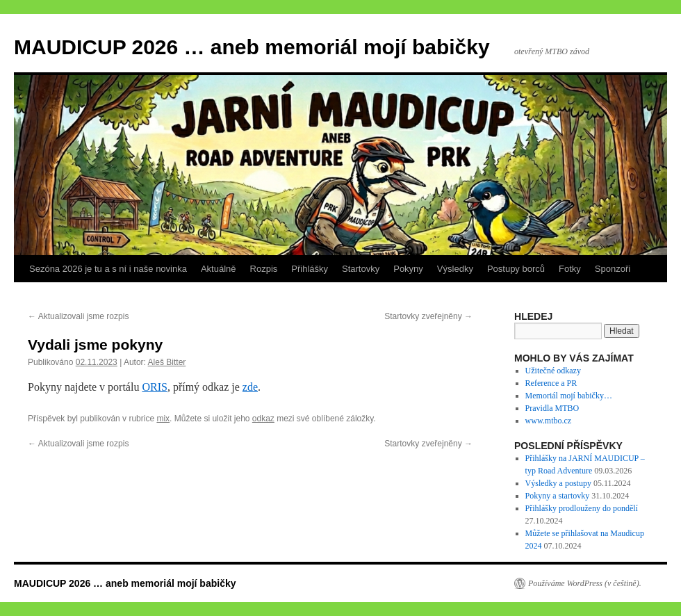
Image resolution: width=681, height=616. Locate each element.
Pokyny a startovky (558, 496)
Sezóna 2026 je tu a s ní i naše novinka (108, 269)
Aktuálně (219, 269)
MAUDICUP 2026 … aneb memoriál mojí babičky (252, 47)
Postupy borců (516, 269)
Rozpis (264, 269)
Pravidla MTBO (552, 408)
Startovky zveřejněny (428, 316)
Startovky (361, 269)
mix (163, 419)
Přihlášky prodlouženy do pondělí (582, 508)
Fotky (570, 269)
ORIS (154, 387)
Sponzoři (613, 269)
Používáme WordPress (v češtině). (585, 583)
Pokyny (408, 269)
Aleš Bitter (167, 362)
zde (250, 387)
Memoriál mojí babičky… (569, 396)
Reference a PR (551, 383)
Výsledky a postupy (558, 483)
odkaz (263, 419)
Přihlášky (310, 269)
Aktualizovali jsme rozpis (78, 316)
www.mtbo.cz (549, 421)
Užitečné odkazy (553, 371)
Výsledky (455, 269)
